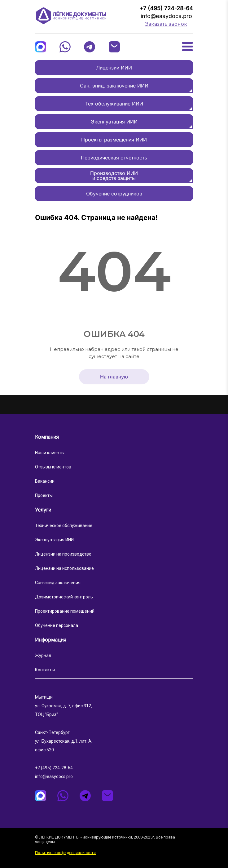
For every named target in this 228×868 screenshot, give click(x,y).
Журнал (43, 655)
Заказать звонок (166, 24)
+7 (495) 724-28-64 (166, 8)
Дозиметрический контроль (64, 597)
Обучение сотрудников (114, 194)
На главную (114, 377)
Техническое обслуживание (64, 526)
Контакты (45, 670)
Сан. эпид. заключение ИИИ (114, 86)
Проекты (44, 495)
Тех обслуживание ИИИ (114, 104)
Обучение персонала (57, 625)
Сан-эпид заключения (58, 583)
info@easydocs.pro (166, 16)
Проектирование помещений (65, 611)
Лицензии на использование (64, 568)
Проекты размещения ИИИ (114, 140)
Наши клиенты (50, 453)
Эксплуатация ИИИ (114, 122)
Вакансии (45, 481)
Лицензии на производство (63, 554)
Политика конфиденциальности (65, 853)
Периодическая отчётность (114, 158)
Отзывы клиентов (53, 467)
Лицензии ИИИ (114, 68)
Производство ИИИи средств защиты (114, 176)
